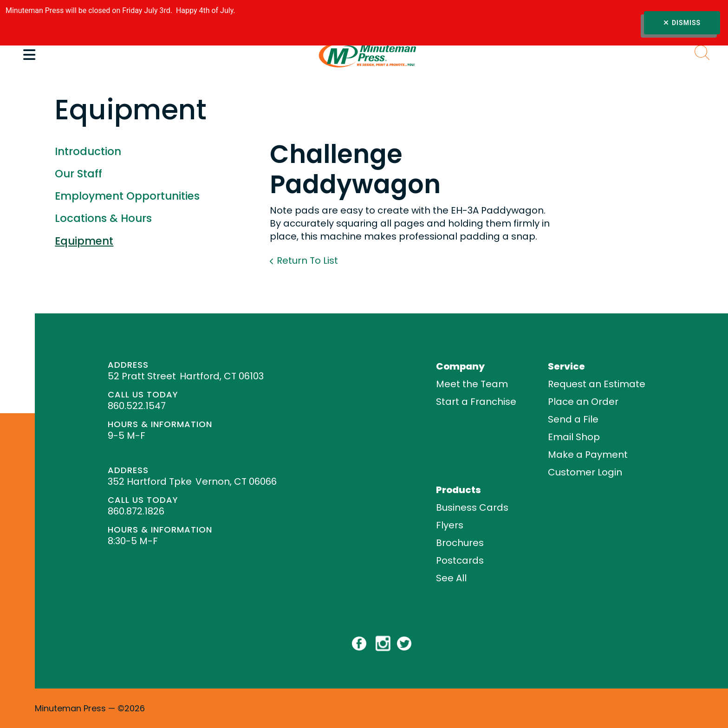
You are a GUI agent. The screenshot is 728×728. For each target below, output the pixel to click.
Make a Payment (588, 455)
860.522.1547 (137, 406)
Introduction (88, 151)
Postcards (460, 560)
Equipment (84, 241)
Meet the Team (472, 384)
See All (451, 578)
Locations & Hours (103, 218)
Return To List (307, 260)
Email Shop (574, 437)
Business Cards (472, 507)
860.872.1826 (136, 511)
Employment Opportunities (127, 196)
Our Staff (78, 174)
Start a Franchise (476, 402)
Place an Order (583, 402)
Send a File (573, 419)
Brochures (460, 543)
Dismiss (682, 23)
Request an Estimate (597, 384)
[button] (29, 55)
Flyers (450, 525)
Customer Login (585, 472)
